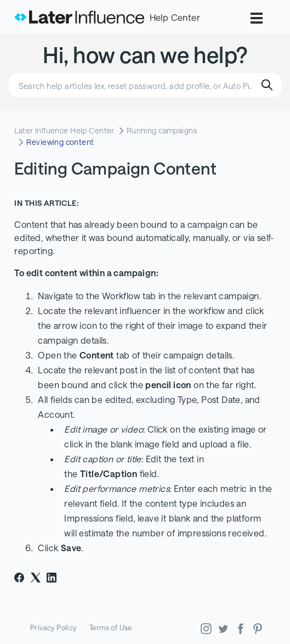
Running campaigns (162, 130)
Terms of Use (111, 628)
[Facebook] (19, 578)
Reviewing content (60, 142)
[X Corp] (36, 578)
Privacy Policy (53, 628)
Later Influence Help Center (64, 130)
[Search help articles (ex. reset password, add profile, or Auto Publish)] (145, 85)
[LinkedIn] (52, 578)
